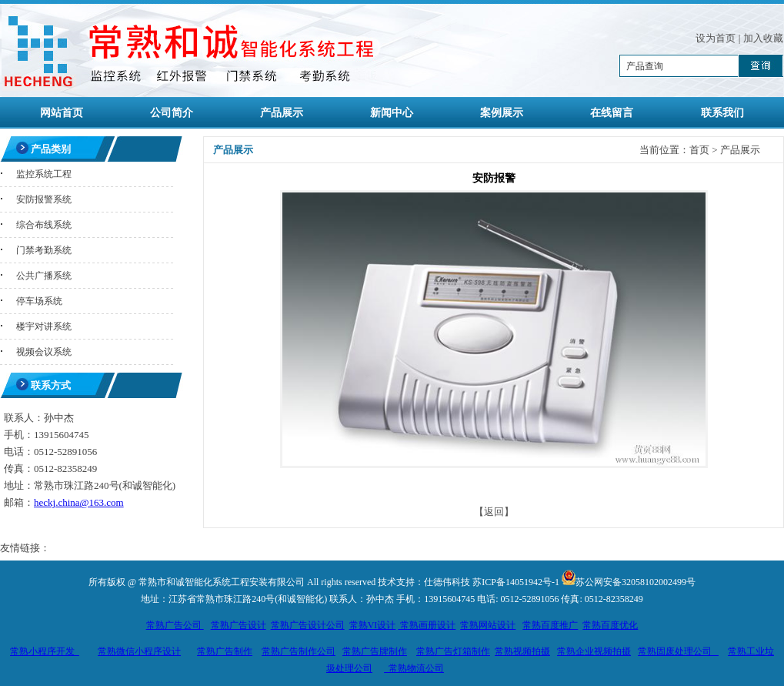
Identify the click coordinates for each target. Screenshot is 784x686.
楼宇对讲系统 (44, 326)
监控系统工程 (44, 174)
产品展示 (282, 113)
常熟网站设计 (488, 625)
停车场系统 (39, 301)
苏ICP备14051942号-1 (516, 582)
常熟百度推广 (550, 625)
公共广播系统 (44, 276)
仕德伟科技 (447, 582)
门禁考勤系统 (44, 250)
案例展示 (502, 113)
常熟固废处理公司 (678, 651)
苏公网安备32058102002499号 (636, 582)
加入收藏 (763, 38)
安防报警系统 (44, 199)
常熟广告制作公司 (299, 651)
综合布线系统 (44, 225)
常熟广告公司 (175, 625)
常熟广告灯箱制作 (453, 651)
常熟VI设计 (373, 625)
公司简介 (172, 113)
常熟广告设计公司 (308, 625)
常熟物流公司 (414, 668)
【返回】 (494, 512)
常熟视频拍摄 (522, 651)
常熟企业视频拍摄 (594, 651)
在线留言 (612, 113)
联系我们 (722, 113)
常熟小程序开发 (45, 651)
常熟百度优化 (610, 625)
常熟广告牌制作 (375, 651)
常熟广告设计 (239, 625)
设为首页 (716, 38)
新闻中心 (392, 113)
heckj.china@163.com (79, 502)
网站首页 (62, 113)
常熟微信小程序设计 (139, 651)
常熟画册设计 (427, 625)
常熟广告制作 (225, 651)
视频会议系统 (44, 352)
